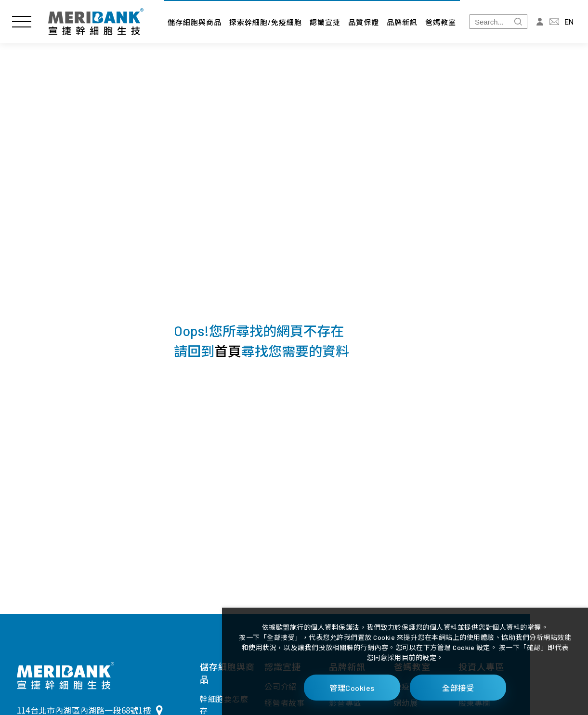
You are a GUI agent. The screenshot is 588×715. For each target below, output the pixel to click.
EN (569, 21)
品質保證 (364, 22)
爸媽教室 (441, 22)
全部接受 (458, 688)
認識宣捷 (325, 22)
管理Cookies (352, 688)
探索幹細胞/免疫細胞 (266, 22)
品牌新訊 (402, 22)
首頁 (228, 351)
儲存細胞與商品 (195, 22)
